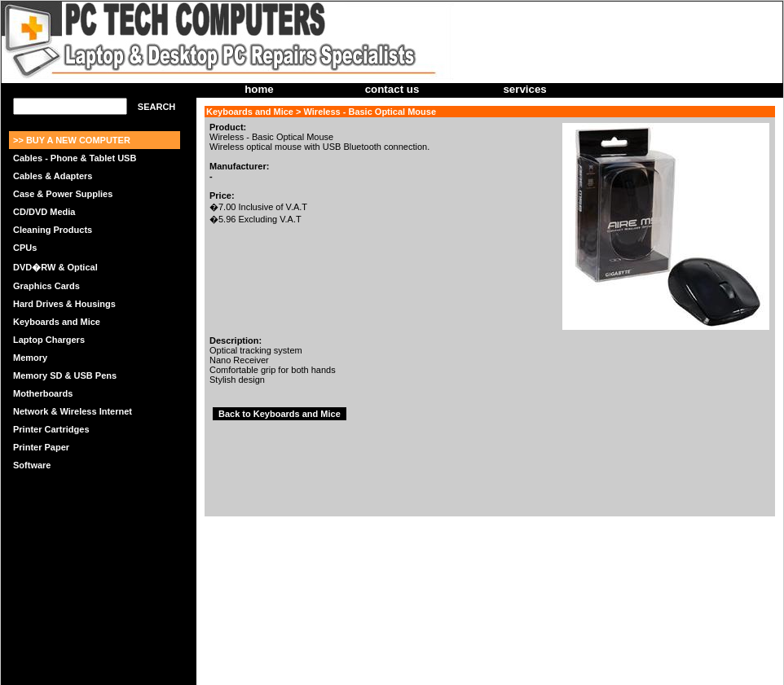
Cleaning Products (53, 230)
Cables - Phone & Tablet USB (75, 158)
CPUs (25, 248)
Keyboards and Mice (57, 322)
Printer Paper (41, 447)
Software (32, 465)
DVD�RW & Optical (55, 267)
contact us (392, 89)
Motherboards (43, 393)
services (524, 89)
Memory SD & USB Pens (65, 375)
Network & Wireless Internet (73, 411)
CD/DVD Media (44, 212)
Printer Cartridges (51, 429)
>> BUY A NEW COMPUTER (72, 140)
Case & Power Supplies (63, 194)
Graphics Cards (46, 286)
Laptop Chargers (49, 340)
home (259, 89)
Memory (30, 358)
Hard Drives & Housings (64, 304)
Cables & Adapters (53, 176)
